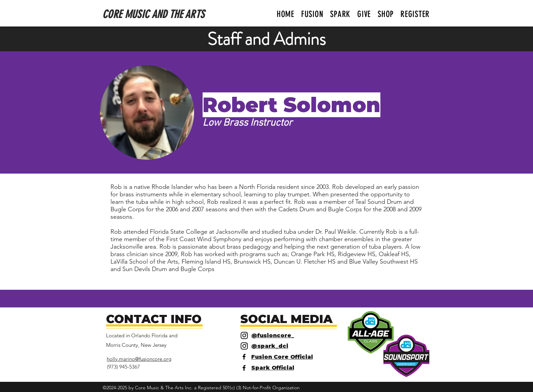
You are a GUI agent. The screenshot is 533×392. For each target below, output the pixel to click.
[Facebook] (244, 357)
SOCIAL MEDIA (286, 319)
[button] (312, 14)
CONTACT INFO (154, 319)
